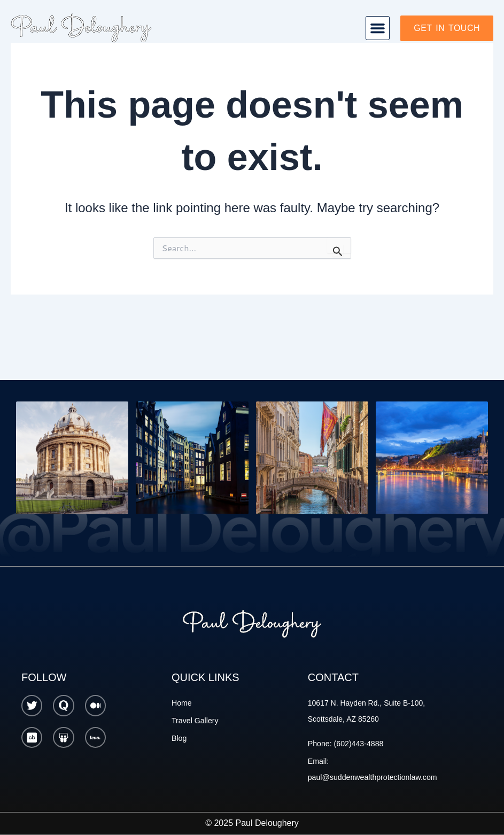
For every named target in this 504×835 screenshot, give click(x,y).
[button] (378, 28)
